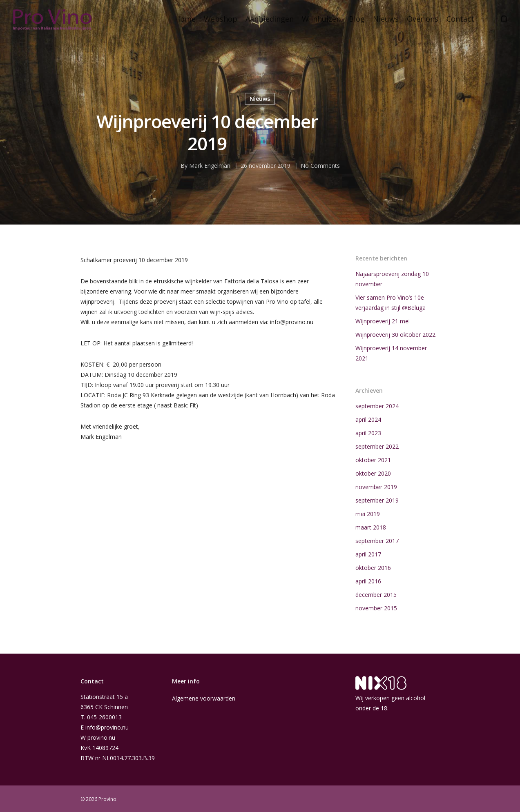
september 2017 (377, 541)
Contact (460, 19)
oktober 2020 (373, 473)
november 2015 (376, 608)
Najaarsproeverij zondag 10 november (392, 279)
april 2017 (368, 554)
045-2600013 (104, 717)
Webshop (221, 19)
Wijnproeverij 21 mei (383, 321)
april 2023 (368, 433)
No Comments (320, 166)
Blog (357, 19)
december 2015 (376, 595)
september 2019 (377, 500)
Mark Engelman (210, 166)
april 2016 (368, 581)
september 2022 (377, 446)
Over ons (423, 19)
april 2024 (368, 419)
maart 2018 (371, 527)
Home (185, 19)
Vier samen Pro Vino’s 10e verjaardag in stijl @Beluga (391, 303)
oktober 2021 (373, 460)
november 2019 (376, 487)
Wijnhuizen (321, 19)
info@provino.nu (107, 727)
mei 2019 (368, 514)
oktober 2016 (373, 568)
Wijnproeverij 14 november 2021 (391, 353)
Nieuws (386, 19)
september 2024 (377, 406)
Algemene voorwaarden (204, 698)
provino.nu (101, 737)
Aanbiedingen (270, 19)
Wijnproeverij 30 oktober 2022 (395, 335)
